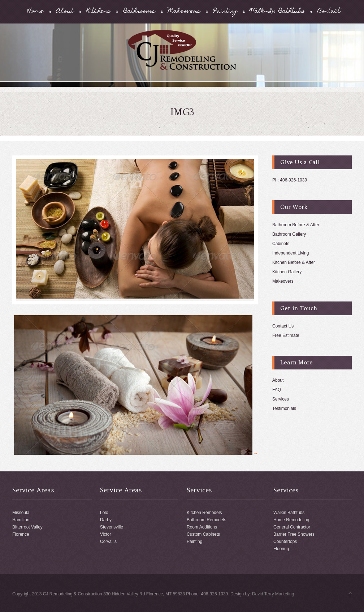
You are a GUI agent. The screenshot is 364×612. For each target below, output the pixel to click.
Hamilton (21, 520)
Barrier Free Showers (294, 534)
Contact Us (283, 326)
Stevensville (112, 527)
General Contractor (292, 527)
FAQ (277, 390)
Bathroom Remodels (206, 520)
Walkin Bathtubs (289, 513)
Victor (105, 534)
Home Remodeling (291, 520)
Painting (225, 12)
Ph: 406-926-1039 (290, 180)
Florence (21, 534)
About (65, 12)
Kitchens (98, 12)
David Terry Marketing (273, 594)
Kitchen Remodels (204, 513)
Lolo (104, 513)
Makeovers (184, 12)
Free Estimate (286, 335)
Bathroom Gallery (289, 234)
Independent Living (291, 253)
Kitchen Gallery (287, 272)
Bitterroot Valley (27, 527)
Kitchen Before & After (294, 262)
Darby (106, 520)
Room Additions (202, 527)
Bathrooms (139, 12)
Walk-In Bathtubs (277, 12)
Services (281, 399)
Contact (329, 12)
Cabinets (281, 244)
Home (36, 12)
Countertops (285, 542)
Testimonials (284, 408)
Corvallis (108, 542)
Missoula (21, 513)
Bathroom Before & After (296, 225)
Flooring (281, 549)
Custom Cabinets (203, 534)
